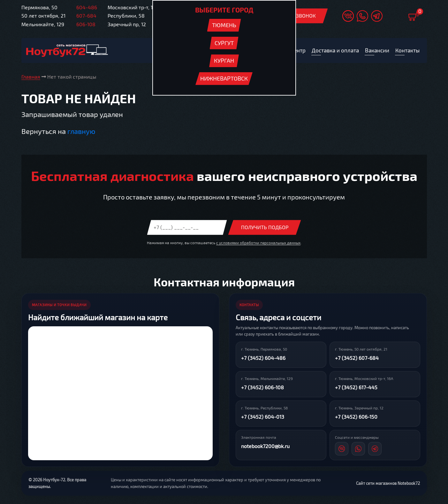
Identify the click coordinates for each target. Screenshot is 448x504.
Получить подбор (265, 227)
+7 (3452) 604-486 (263, 358)
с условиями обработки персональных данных (258, 243)
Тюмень (224, 25)
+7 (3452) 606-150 (356, 417)
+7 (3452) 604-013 (263, 417)
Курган (224, 60)
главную (81, 131)
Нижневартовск (224, 78)
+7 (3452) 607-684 (357, 358)
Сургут (224, 43)
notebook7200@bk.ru (265, 446)
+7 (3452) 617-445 (356, 388)
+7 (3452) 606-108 (262, 388)
